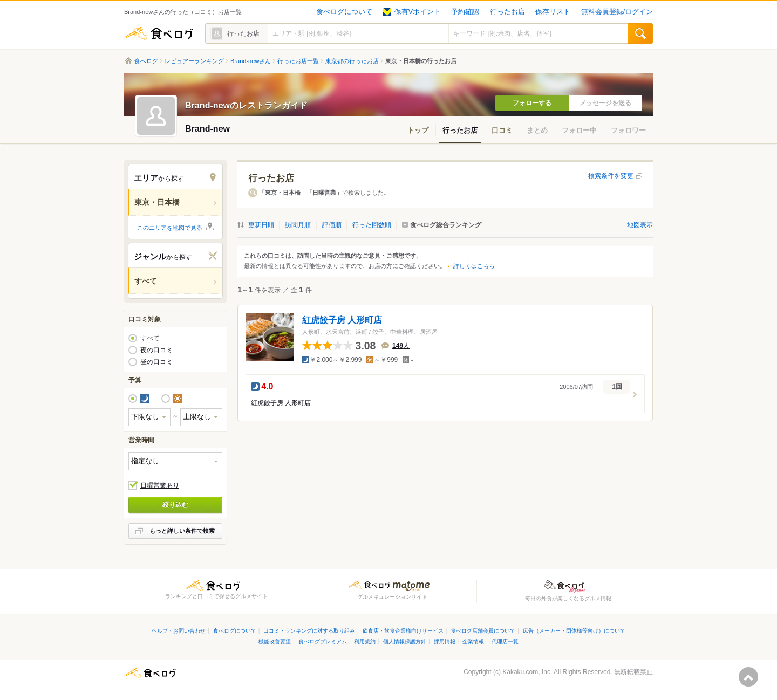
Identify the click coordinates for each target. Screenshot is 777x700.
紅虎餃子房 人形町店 (342, 320)
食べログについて (344, 12)
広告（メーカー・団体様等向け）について (574, 631)
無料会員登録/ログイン (617, 12)
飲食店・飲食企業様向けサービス (403, 631)
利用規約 (365, 641)
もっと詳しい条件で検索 (182, 531)
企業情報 (473, 641)
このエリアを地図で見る (170, 228)
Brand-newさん (251, 61)
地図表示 (640, 225)
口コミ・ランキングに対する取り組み (309, 631)
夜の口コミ (156, 350)
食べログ (159, 33)
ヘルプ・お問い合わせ (179, 631)
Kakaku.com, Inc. (527, 672)
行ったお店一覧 (298, 61)
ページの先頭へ (748, 677)
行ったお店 (507, 12)
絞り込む (175, 505)
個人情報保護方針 (405, 641)
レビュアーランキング (194, 61)
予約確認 (465, 12)
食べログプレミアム (323, 641)
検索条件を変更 (611, 176)
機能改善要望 (275, 641)
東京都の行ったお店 (352, 61)
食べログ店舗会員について (483, 631)
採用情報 (445, 641)
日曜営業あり (160, 485)
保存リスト (553, 12)
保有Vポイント (412, 12)
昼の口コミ (156, 362)
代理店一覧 (505, 641)
